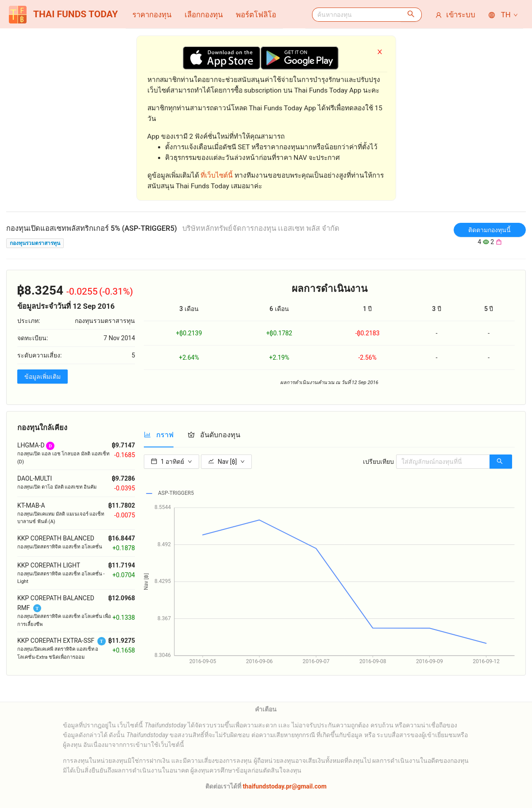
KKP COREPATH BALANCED (56, 538)
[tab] (159, 435)
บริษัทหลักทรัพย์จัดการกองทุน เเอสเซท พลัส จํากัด (261, 228)
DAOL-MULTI (35, 478)
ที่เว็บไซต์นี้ (217, 175)
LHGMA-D (31, 445)
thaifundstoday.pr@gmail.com (284, 786)
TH (504, 15)
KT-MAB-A (31, 505)
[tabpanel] (329, 559)
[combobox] (357, 15)
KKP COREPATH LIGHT (49, 565)
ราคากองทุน (152, 15)
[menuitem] (152, 15)
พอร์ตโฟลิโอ (256, 15)
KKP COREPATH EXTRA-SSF (56, 641)
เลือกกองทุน (204, 15)
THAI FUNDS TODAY (63, 15)
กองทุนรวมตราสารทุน (35, 243)
